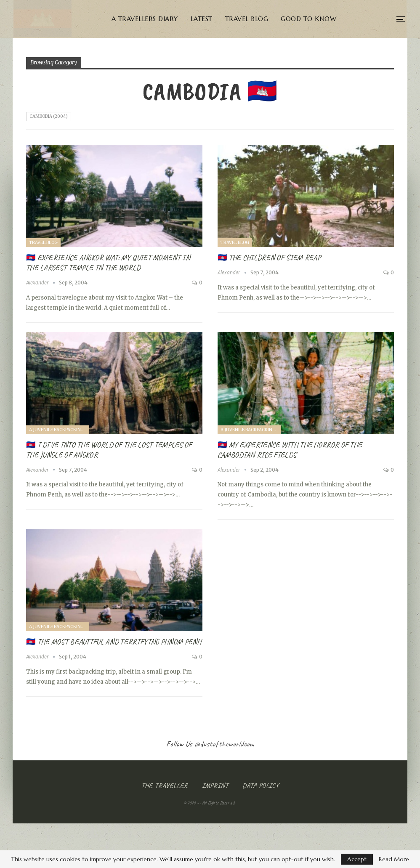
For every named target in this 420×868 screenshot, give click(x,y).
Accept (357, 859)
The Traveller (165, 786)
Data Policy (261, 786)
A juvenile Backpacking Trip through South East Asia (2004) (59, 430)
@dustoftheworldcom (224, 744)
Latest (216, 19)
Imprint (215, 786)
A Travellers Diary (159, 19)
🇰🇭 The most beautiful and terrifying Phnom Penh (114, 642)
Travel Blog (262, 19)
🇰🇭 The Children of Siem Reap (269, 257)
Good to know (323, 19)
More (373, 19)
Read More (394, 859)
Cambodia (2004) (49, 116)
